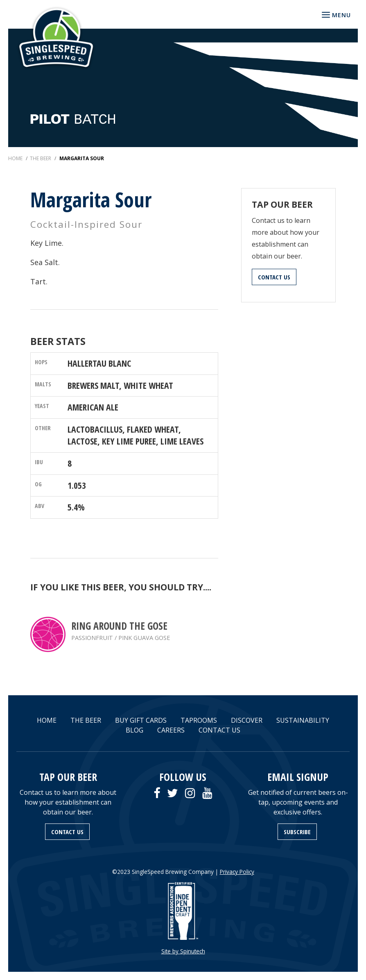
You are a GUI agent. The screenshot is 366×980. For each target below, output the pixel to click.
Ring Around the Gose (119, 626)
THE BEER (86, 720)
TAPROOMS (199, 720)
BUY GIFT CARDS (141, 720)
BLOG (134, 730)
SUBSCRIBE (297, 832)
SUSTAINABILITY (303, 720)
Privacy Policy (237, 872)
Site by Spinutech (183, 951)
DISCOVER (247, 720)
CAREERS (171, 730)
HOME (47, 720)
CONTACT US (274, 277)
